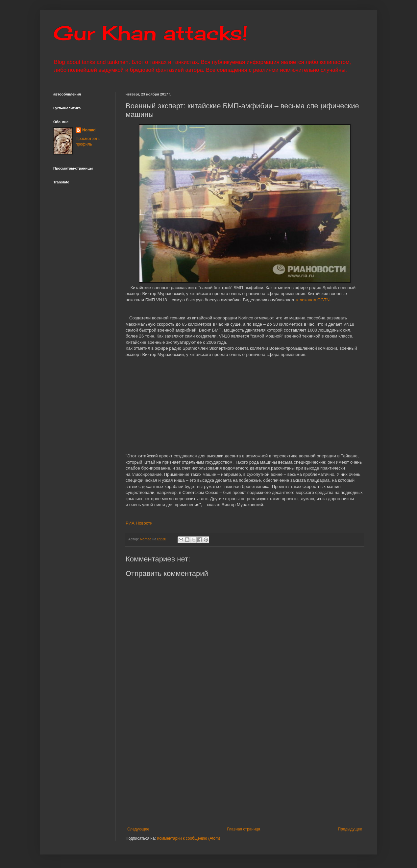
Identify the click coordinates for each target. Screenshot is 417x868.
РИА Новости (139, 523)
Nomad (89, 130)
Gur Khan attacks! (150, 33)
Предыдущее (350, 829)
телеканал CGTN (313, 300)
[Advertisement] (271, 773)
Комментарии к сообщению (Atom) (188, 838)
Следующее (138, 829)
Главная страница (244, 829)
